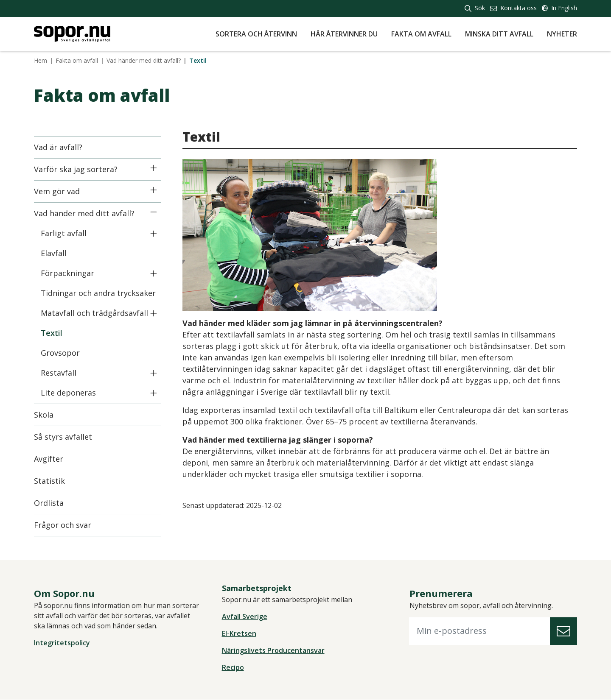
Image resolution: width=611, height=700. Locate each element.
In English (559, 8)
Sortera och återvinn (256, 34)
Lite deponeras (68, 393)
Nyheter (562, 34)
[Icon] (154, 168)
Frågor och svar (63, 525)
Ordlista (49, 503)
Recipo (233, 668)
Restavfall (59, 373)
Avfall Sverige (245, 617)
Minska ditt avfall (499, 34)
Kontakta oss (513, 8)
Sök (475, 8)
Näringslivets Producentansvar (273, 651)
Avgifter (49, 459)
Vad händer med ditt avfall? (144, 60)
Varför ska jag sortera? (76, 169)
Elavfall (54, 253)
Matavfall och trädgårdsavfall (94, 313)
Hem (41, 60)
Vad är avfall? (58, 147)
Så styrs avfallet (63, 437)
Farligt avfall (64, 233)
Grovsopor (60, 353)
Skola (44, 415)
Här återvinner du (344, 34)
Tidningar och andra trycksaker (98, 293)
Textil (52, 333)
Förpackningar (67, 273)
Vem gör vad (57, 191)
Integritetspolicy (62, 643)
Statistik (49, 481)
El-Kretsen (239, 634)
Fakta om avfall (421, 34)
